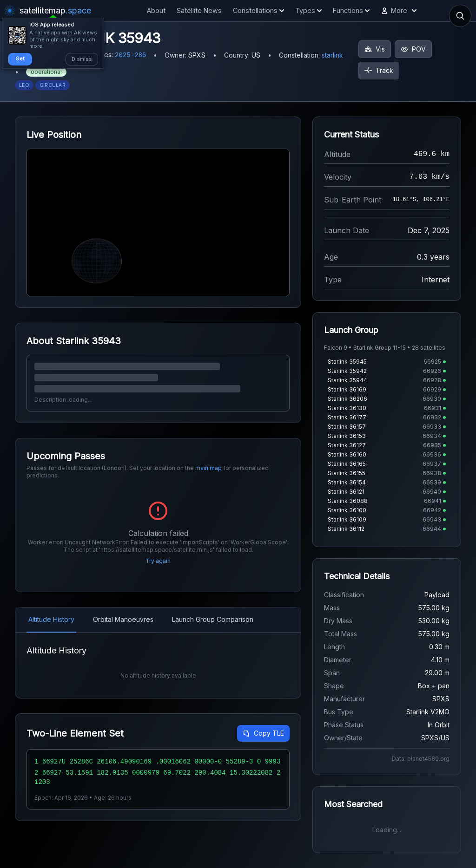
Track (379, 70)
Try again (158, 561)
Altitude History (51, 619)
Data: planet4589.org (421, 759)
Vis (375, 49)
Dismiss (82, 59)
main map (208, 468)
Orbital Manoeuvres (123, 619)
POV (413, 49)
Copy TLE (263, 733)
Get (20, 59)
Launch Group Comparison (213, 619)
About (156, 10)
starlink (332, 55)
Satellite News (199, 10)
